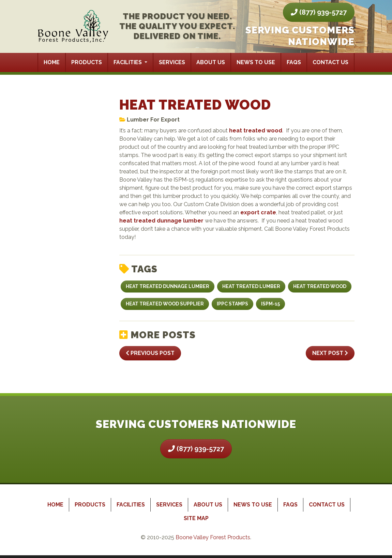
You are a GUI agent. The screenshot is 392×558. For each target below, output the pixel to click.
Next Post (330, 353)
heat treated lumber (251, 286)
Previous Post (150, 353)
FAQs (294, 62)
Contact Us (330, 62)
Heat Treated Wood (320, 286)
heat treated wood (256, 131)
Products (87, 62)
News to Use (256, 62)
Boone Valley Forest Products (213, 537)
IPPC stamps (232, 304)
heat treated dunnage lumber (161, 221)
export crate (258, 212)
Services (172, 62)
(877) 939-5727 (319, 12)
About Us (211, 62)
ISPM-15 (270, 304)
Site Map (196, 518)
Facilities (128, 62)
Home (52, 62)
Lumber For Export (153, 120)
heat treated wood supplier (165, 304)
